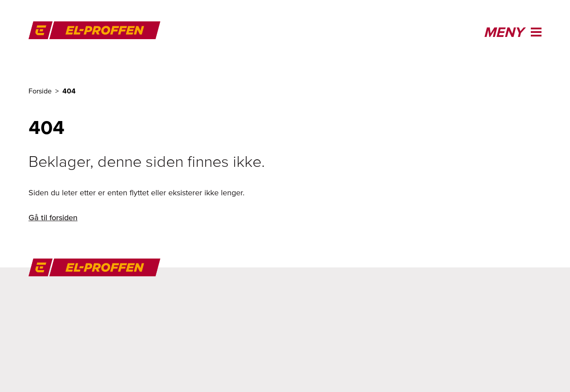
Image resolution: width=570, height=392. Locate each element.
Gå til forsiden (53, 217)
